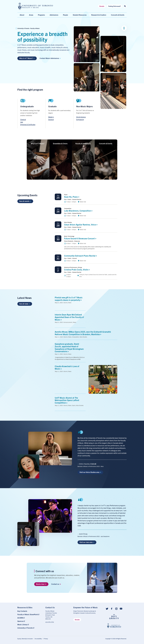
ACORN (20, 618)
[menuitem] (30, 611)
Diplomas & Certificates (28, 124)
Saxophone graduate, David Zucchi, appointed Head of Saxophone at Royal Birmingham (69, 348)
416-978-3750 (50, 622)
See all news (25, 304)
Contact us (56, 584)
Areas (31, 15)
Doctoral (51, 119)
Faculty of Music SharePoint (28, 614)
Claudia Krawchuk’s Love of (67, 367)
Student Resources (80, 15)
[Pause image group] (124, 28)
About (22, 15)
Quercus (20, 621)
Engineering (80, 119)
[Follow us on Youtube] (121, 609)
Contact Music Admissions (50, 58)
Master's (51, 117)
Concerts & (106, 143)
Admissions (54, 15)
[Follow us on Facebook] (112, 609)
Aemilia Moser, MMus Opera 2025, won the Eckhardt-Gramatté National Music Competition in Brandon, (83, 333)
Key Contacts (22, 611)
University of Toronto (25, 628)
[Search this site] (125, 6)
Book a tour (41, 584)
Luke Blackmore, (79, 211)
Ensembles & (61, 143)
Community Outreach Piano (81, 256)
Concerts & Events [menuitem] (118, 15)
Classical (23, 119)
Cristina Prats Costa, (77, 270)
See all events (25, 201)
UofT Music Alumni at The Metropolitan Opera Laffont (67, 400)
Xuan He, (72, 197)
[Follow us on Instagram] (116, 609)
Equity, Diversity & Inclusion (25, 639)
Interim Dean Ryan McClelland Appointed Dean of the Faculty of (69, 317)
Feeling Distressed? (115, 6)
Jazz (22, 122)
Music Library (22, 624)
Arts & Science (81, 117)
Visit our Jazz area (87, 542)
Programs (41, 15)
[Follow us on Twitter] (107, 609)
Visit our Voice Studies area (90, 472)
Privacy (46, 639)
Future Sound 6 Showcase (81, 238)
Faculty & (83, 143)
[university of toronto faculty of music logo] (36, 6)
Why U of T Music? (27, 58)
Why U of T (38, 143)
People (65, 15)
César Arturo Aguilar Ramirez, (81, 225)
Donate (102, 6)
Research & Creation (99, 15)
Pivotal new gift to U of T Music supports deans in (69, 299)
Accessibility (38, 639)
